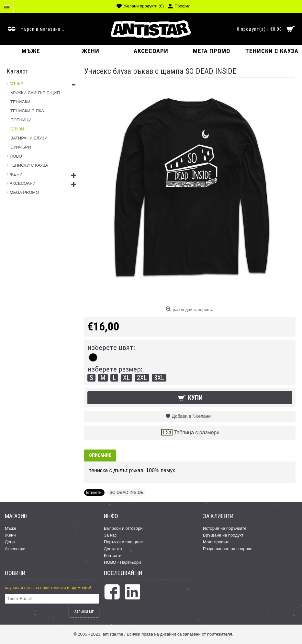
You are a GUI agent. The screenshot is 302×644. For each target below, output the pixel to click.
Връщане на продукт (223, 535)
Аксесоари (15, 549)
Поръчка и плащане (123, 542)
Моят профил (216, 542)
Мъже (11, 528)
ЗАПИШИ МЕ (84, 612)
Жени (10, 535)
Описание (100, 455)
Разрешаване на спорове (228, 549)
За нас (110, 535)
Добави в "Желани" (192, 416)
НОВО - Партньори (123, 562)
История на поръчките (225, 528)
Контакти (113, 555)
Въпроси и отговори (123, 528)
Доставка (113, 549)
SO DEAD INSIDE (126, 492)
